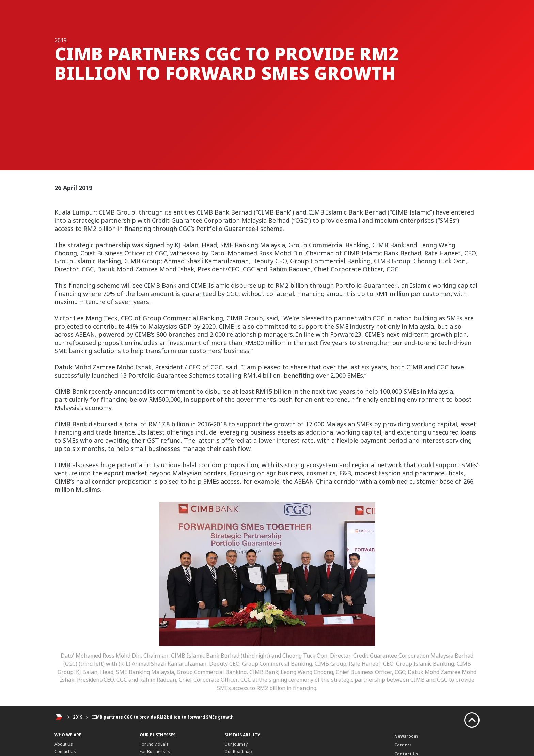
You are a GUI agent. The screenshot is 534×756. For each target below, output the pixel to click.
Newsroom (406, 736)
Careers (403, 745)
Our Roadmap (238, 751)
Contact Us (65, 751)
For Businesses (155, 751)
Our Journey (236, 744)
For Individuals (154, 744)
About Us (64, 744)
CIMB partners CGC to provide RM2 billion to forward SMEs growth (162, 717)
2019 (78, 717)
